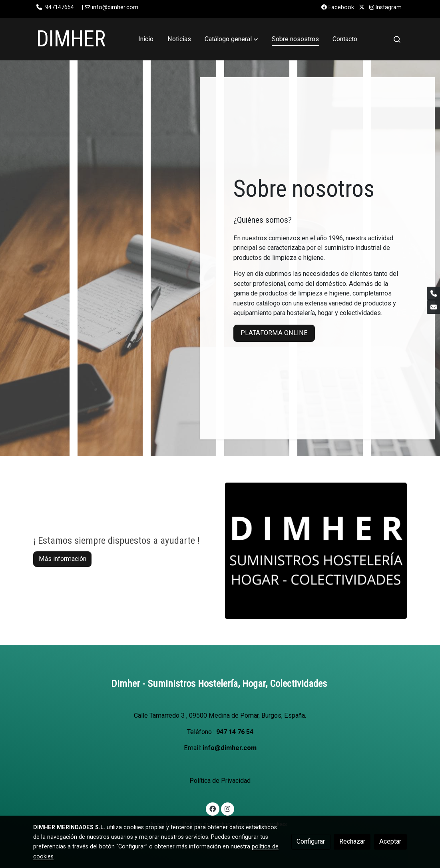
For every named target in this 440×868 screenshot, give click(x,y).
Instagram (385, 7)
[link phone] (433, 293)
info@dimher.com (230, 748)
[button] (231, 39)
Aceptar (390, 841)
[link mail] (433, 307)
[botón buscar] (397, 39)
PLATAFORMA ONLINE (274, 333)
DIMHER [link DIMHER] (71, 39)
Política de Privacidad (220, 781)
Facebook (338, 7)
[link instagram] (228, 808)
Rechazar (352, 841)
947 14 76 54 (235, 732)
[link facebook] (212, 808)
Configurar (311, 841)
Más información (63, 559)
